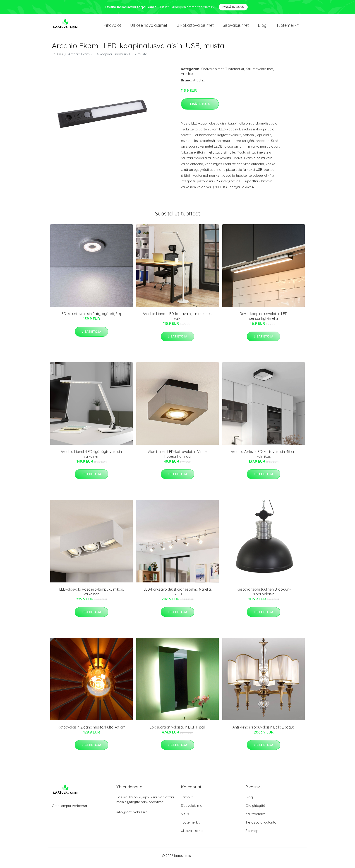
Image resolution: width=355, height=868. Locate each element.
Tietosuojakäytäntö (261, 827)
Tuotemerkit (287, 28)
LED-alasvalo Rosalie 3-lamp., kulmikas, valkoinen (91, 596)
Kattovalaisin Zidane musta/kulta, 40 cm (91, 732)
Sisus (185, 818)
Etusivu (57, 59)
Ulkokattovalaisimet (195, 28)
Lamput (187, 802)
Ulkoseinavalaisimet (149, 28)
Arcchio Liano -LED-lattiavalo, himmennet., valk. (177, 321)
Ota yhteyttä (255, 810)
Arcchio (187, 78)
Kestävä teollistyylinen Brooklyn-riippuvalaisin (264, 596)
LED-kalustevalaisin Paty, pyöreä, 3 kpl (91, 318)
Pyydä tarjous (233, 7)
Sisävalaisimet (236, 28)
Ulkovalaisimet (192, 835)
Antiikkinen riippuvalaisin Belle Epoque (264, 732)
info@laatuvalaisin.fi (132, 817)
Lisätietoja (200, 108)
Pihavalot (112, 28)
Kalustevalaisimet (259, 73)
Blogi (263, 28)
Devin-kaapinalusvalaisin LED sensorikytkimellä (264, 321)
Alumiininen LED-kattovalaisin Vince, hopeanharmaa (178, 458)
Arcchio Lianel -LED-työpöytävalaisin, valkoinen (92, 458)
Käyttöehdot (255, 818)
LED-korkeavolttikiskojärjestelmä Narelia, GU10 (177, 596)
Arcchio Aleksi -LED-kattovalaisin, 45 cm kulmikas (264, 458)
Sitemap (252, 835)
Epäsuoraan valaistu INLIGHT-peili (177, 732)
